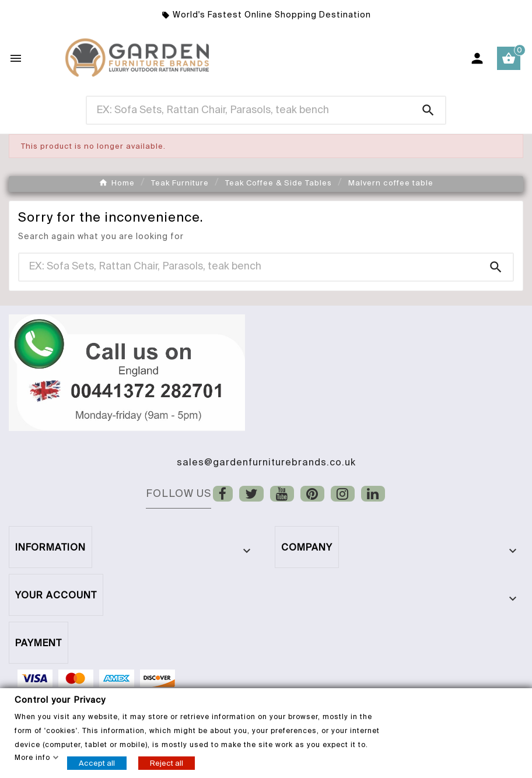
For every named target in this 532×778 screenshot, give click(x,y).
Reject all (167, 763)
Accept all (97, 763)
